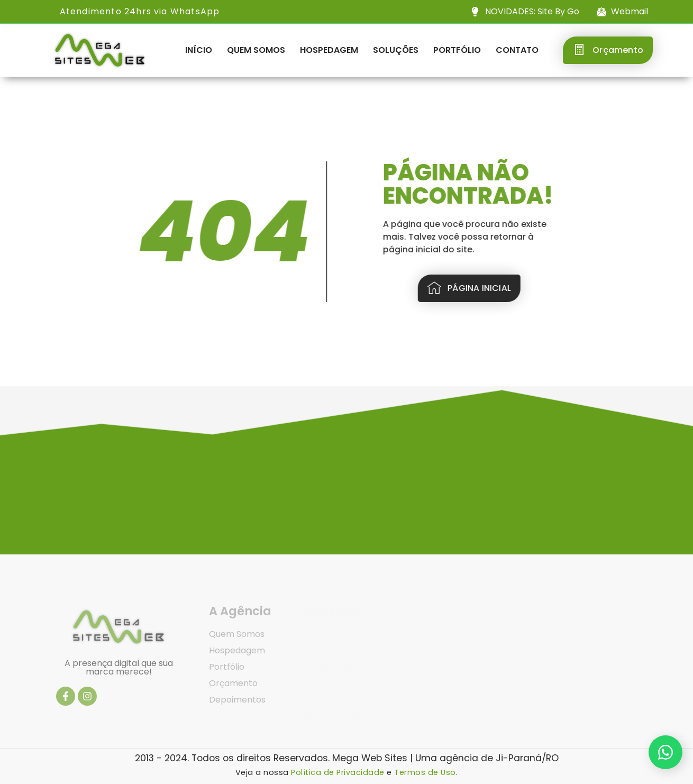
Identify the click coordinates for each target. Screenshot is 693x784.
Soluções (396, 50)
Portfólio (457, 50)
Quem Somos (256, 50)
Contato (517, 50)
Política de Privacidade (338, 772)
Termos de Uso (425, 772)
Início (199, 50)
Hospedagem (329, 50)
